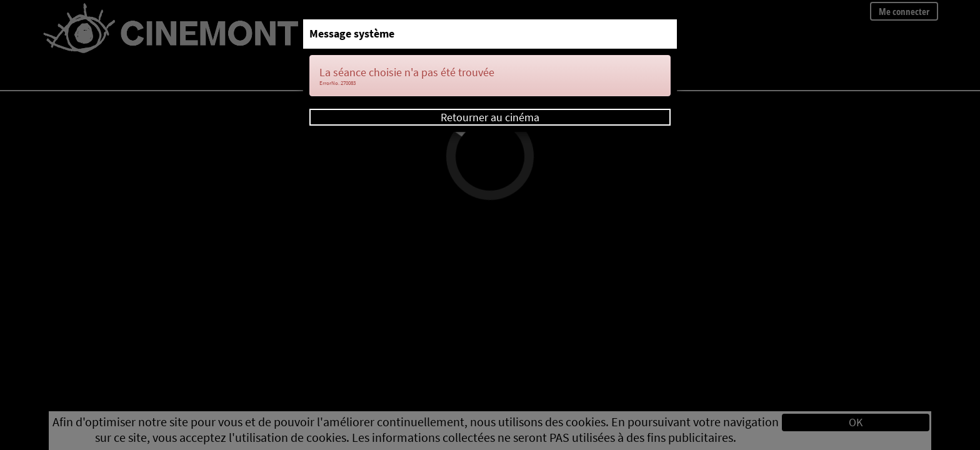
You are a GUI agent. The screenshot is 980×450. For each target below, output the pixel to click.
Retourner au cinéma (490, 117)
